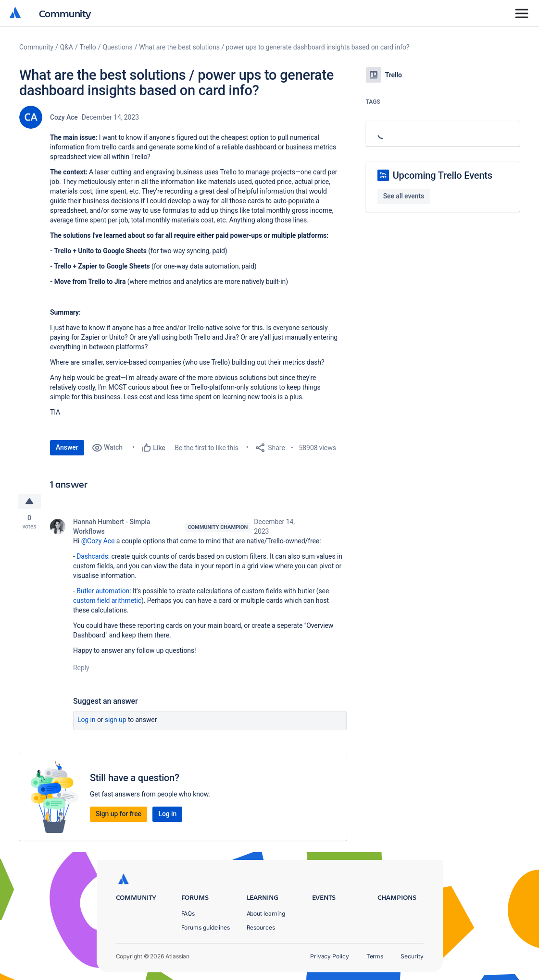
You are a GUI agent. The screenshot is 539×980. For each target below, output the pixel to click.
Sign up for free (119, 814)
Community (65, 13)
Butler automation (103, 591)
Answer (67, 447)
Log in (87, 720)
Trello (88, 47)
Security (412, 956)
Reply (81, 668)
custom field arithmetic (107, 600)
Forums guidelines (206, 927)
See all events (404, 196)
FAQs (188, 913)
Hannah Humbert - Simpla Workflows (112, 527)
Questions (117, 47)
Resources (261, 927)
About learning (266, 913)
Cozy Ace (64, 117)
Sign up (116, 720)
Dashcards (92, 556)
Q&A (67, 47)
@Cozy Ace (98, 541)
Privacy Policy (330, 956)
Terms (375, 956)
